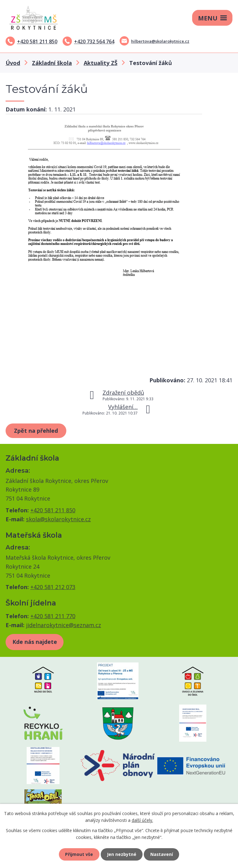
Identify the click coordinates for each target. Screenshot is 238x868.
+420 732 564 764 (94, 41)
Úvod (13, 63)
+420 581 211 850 (37, 41)
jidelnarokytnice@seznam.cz (64, 625)
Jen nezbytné (122, 854)
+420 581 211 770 (53, 616)
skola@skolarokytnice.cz (58, 519)
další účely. (142, 820)
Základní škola (52, 63)
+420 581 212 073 (53, 587)
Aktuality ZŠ (101, 63)
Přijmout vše (79, 854)
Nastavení (162, 854)
